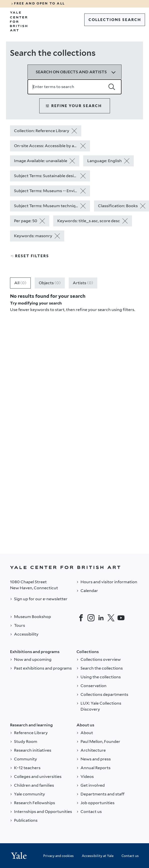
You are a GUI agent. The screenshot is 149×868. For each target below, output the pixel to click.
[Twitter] (111, 618)
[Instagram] (91, 618)
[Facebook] (81, 618)
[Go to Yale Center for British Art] (19, 22)
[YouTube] (121, 618)
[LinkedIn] (101, 618)
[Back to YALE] (74, 567)
